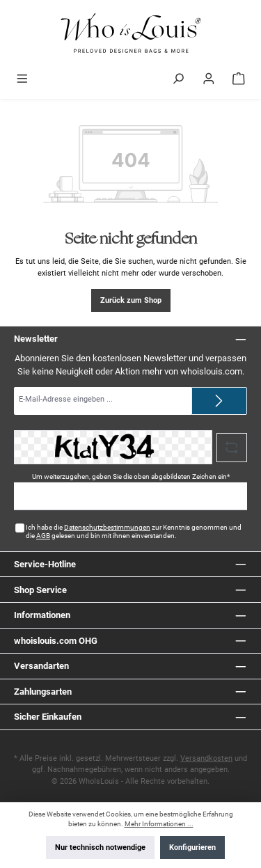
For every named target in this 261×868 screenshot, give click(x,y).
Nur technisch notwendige (100, 847)
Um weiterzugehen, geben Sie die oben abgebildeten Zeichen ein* (131, 476)
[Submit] (219, 401)
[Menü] (22, 80)
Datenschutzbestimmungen (107, 527)
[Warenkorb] (239, 80)
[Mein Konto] (209, 80)
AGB (43, 536)
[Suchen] (178, 80)
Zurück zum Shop (131, 300)
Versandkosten (206, 758)
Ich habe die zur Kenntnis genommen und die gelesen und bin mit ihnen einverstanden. (134, 531)
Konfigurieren (192, 847)
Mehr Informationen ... (159, 824)
